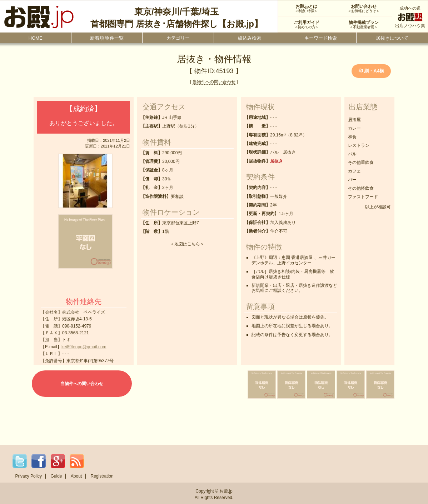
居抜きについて (392, 38)
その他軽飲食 (361, 188)
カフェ (354, 171)
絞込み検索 (250, 38)
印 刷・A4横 (371, 71)
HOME (36, 38)
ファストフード (363, 197)
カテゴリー (178, 38)
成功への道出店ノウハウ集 (410, 17)
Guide (56, 476)
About (76, 476)
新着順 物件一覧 (107, 38)
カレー (354, 128)
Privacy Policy (28, 476)
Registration (102, 476)
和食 (352, 137)
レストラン (359, 145)
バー (352, 180)
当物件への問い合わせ (214, 82)
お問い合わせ (364, 9)
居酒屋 (354, 120)
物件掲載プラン (364, 25)
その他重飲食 (361, 163)
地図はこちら (187, 244)
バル (352, 154)
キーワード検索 (321, 38)
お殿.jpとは (306, 9)
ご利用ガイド (306, 25)
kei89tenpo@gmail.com (84, 347)
